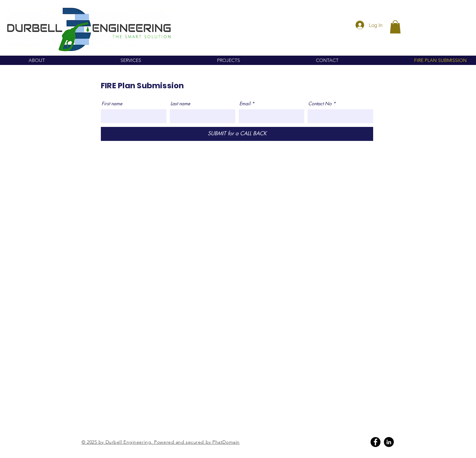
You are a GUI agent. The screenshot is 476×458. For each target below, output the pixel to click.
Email (245, 104)
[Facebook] (375, 442)
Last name (180, 104)
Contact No (320, 104)
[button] (395, 27)
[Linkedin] (389, 442)
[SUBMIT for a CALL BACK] (237, 134)
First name (112, 104)
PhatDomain (226, 442)
